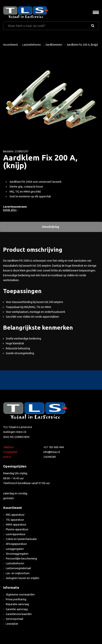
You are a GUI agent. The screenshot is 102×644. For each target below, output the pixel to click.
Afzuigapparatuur (16, 544)
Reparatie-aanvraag (17, 604)
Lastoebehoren (32, 45)
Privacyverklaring (16, 599)
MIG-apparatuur (15, 515)
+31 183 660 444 (54, 447)
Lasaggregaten (15, 549)
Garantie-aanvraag (17, 609)
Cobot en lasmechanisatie (21, 539)
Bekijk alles (11, 210)
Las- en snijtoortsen (18, 573)
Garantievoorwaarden (19, 614)
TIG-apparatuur (15, 520)
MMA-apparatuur (16, 525)
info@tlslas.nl (52, 452)
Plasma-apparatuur (17, 529)
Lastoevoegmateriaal (18, 568)
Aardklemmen (54, 45)
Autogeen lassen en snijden (23, 578)
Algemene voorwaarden (20, 595)
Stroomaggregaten (17, 554)
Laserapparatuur (16, 534)
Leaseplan (12, 624)
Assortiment (10, 45)
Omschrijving (50, 227)
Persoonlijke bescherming (21, 559)
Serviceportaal (15, 619)
